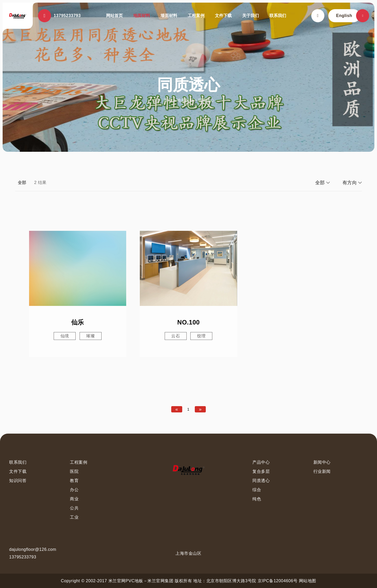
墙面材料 (169, 16)
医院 (74, 471)
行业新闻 (322, 471)
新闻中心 (322, 462)
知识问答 (18, 481)
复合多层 (261, 471)
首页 (168, 100)
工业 (74, 517)
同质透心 (206, 100)
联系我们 (278, 16)
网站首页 (114, 16)
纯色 (257, 499)
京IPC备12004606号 (278, 581)
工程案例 (196, 16)
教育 (74, 481)
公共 (74, 508)
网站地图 (308, 581)
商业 (74, 499)
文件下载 (223, 16)
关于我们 (251, 16)
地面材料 (142, 16)
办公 (74, 490)
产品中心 (261, 462)
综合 (257, 490)
